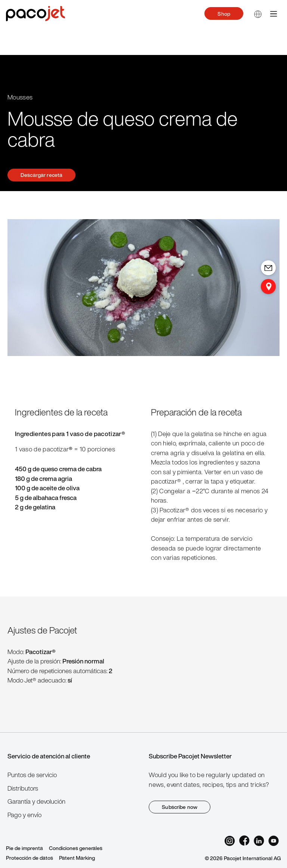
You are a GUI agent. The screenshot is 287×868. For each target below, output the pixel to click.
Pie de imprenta (24, 848)
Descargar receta (41, 175)
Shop (224, 14)
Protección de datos (30, 858)
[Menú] (274, 13)
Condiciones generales (76, 848)
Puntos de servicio (32, 775)
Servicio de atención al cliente (49, 756)
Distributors (23, 788)
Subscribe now (180, 807)
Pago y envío (24, 815)
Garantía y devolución (36, 801)
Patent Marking (77, 858)
